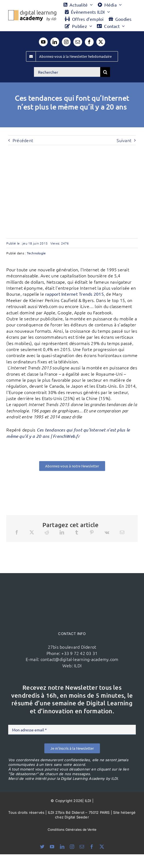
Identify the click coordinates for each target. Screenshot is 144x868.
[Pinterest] (92, 532)
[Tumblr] (77, 532)
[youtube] (43, 42)
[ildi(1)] (72, 584)
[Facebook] (17, 532)
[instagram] (66, 42)
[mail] (78, 42)
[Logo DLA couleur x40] (32, 12)
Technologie (36, 253)
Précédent (23, 140)
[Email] (122, 532)
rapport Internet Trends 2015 (74, 294)
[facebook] (89, 42)
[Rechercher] (67, 72)
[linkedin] (55, 42)
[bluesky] (42, 847)
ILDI (78, 665)
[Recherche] (105, 72)
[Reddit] (47, 532)
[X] (32, 532)
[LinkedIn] (62, 532)
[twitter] (101, 42)
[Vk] (107, 532)
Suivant (124, 140)
